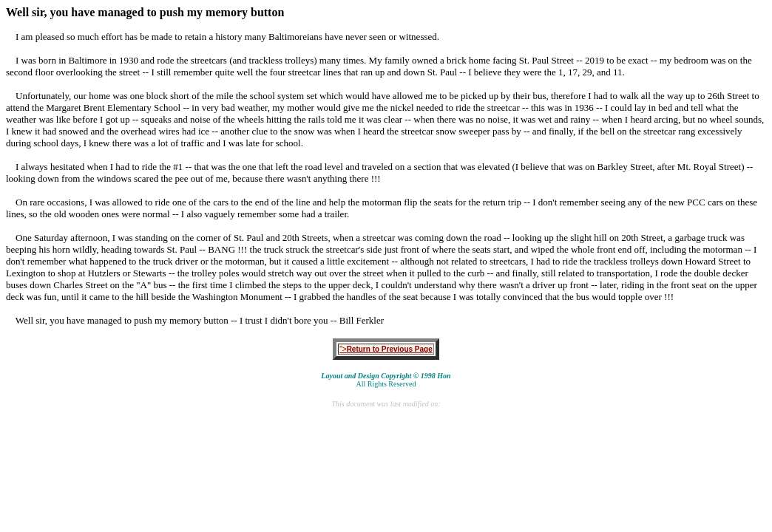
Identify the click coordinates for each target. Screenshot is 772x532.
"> (386, 349)
